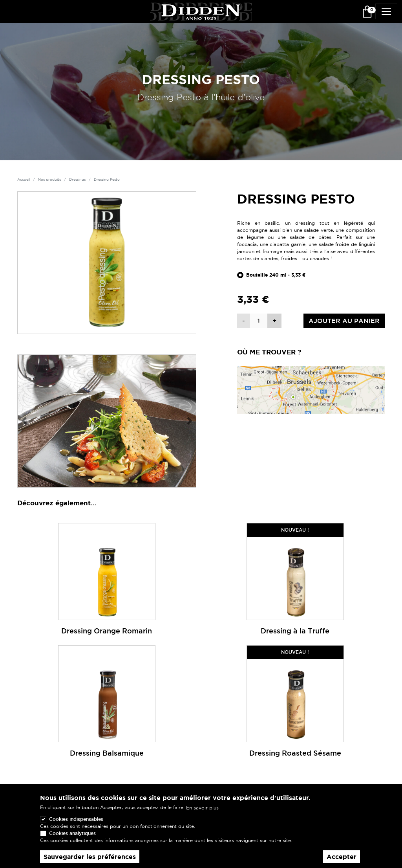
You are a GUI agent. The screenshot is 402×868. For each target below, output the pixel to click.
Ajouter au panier (344, 321)
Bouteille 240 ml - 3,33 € (276, 275)
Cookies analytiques (72, 837)
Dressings (77, 180)
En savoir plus (202, 812)
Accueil (24, 180)
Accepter (342, 860)
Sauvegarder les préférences (90, 860)
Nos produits (49, 180)
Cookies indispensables (76, 823)
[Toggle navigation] (386, 11)
